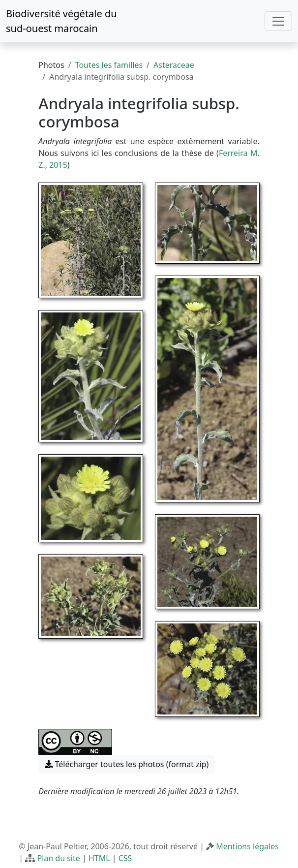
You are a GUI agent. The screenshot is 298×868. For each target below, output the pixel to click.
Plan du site (58, 858)
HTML (99, 858)
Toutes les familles (109, 65)
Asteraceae (174, 65)
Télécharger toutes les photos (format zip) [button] (127, 764)
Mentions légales (247, 846)
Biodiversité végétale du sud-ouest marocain (61, 21)
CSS (125, 858)
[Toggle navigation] (278, 21)
